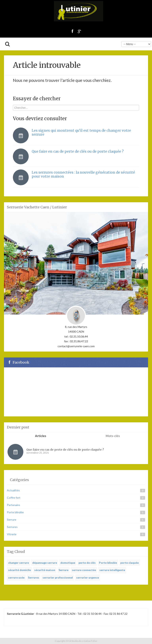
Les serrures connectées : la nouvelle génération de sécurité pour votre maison (83, 174)
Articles (41, 436)
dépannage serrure (45, 563)
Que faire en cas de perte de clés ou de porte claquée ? (78, 151)
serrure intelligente (112, 570)
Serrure (12, 520)
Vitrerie (12, 534)
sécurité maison (45, 570)
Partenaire (13, 505)
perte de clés (87, 563)
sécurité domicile (19, 570)
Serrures (12, 527)
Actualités (13, 490)
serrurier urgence (88, 577)
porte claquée (130, 563)
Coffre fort (14, 498)
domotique (68, 563)
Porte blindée (15, 512)
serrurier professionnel (58, 577)
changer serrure (19, 563)
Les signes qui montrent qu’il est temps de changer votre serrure (81, 132)
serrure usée (16, 577)
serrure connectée (84, 570)
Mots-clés (113, 436)
